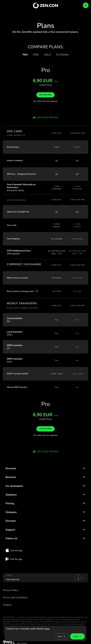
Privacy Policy (10, 590)
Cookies (7, 605)
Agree (78, 636)
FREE (36, 55)
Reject (61, 636)
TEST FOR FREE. (46, 95)
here (47, 629)
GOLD (47, 55)
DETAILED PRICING (46, 118)
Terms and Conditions (15, 598)
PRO (25, 55)
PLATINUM (62, 55)
